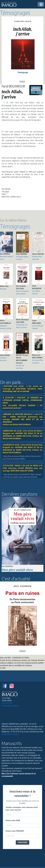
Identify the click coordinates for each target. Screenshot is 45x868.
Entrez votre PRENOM (15, 831)
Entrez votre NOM (13, 820)
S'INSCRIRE (23, 842)
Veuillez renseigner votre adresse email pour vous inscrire (22, 809)
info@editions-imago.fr (10, 706)
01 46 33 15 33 (7, 703)
